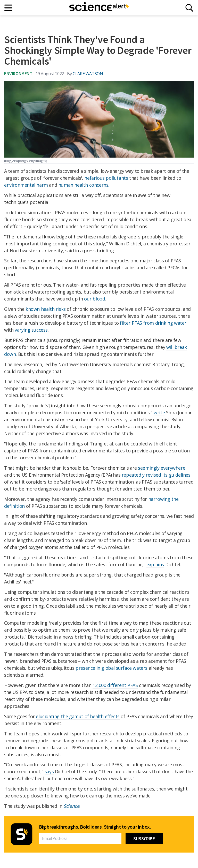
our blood (94, 299)
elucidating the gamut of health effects (78, 716)
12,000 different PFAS (115, 685)
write (159, 412)
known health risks (46, 309)
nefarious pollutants (106, 178)
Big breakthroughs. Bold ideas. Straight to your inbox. (95, 827)
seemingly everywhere (162, 468)
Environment (18, 74)
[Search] (189, 8)
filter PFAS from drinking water (153, 323)
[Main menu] (9, 8)
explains (155, 564)
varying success (31, 330)
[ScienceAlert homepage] (99, 8)
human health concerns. (84, 185)
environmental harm (26, 185)
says (49, 771)
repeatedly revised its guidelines (156, 475)
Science (71, 806)
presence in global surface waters (112, 668)
